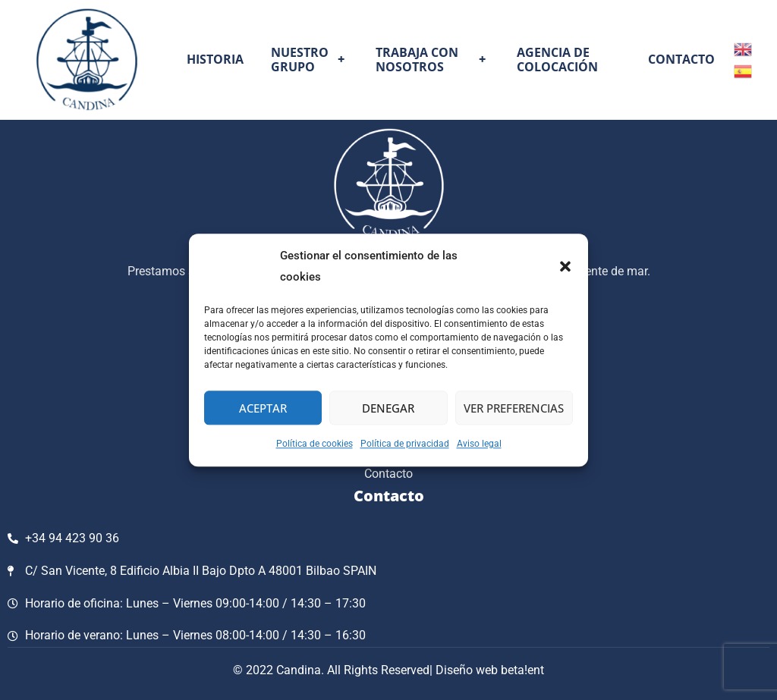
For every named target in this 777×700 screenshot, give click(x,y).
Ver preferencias (514, 408)
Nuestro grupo (310, 60)
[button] (565, 267)
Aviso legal (479, 444)
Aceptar (263, 408)
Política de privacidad (405, 444)
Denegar (388, 408)
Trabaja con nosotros (432, 60)
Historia (215, 59)
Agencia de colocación (557, 60)
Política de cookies (315, 444)
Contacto (681, 59)
